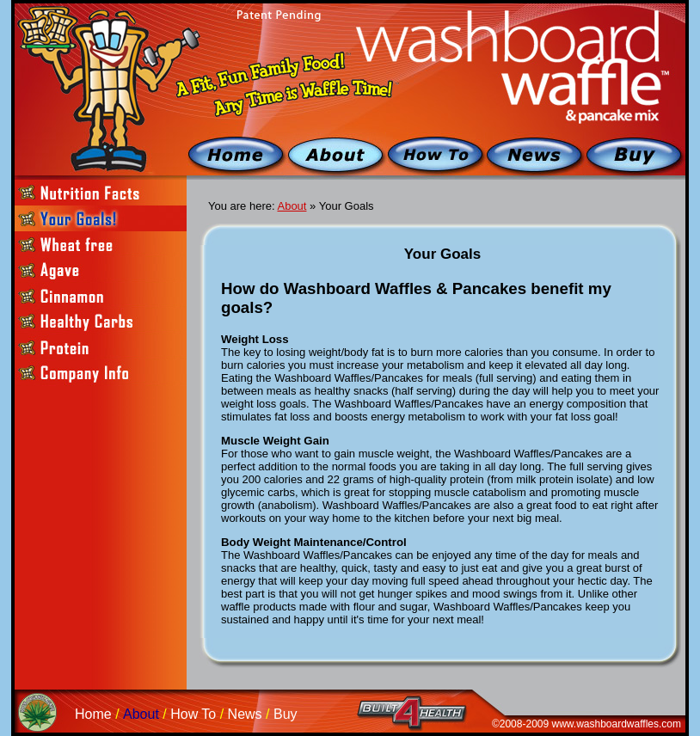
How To (193, 714)
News (245, 714)
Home (93, 714)
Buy (286, 714)
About (292, 206)
